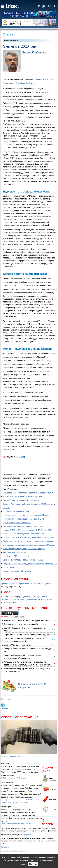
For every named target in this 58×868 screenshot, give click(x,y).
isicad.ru (30, 829)
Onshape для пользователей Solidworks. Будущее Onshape (29, 545)
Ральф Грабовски (34, 52)
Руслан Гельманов (7, 783)
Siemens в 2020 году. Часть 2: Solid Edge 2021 (23, 560)
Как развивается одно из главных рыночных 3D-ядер (26, 515)
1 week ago (24, 802)
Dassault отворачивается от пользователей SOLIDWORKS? (29, 538)
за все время (18, 617)
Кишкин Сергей (6, 807)
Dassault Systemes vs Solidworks (17, 571)
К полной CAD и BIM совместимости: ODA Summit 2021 (27, 530)
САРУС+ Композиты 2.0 (10, 778)
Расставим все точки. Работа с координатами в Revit (27, 621)
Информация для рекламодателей (14, 851)
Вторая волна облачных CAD (16, 511)
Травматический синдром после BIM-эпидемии (22, 584)
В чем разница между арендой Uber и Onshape (24, 549)
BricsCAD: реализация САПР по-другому (21, 500)
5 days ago (23, 778)
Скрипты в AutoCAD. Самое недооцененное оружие (27, 635)
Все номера (6, 699)
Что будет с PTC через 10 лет (16, 556)
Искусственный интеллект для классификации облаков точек (30, 564)
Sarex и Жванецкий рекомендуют (19, 645)
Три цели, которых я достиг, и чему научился (23, 497)
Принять (33, 864)
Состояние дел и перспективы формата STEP (23, 526)
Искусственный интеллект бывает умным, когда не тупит (28, 493)
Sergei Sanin (5, 764)
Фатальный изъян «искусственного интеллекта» (24, 534)
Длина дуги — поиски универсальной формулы (25, 624)
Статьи (8, 34)
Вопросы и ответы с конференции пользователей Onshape (29, 541)
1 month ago (30, 824)
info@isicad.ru (28, 835)
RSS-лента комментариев (13, 757)
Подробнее (5, 847)
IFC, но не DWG (10, 567)
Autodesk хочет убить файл (15, 552)
